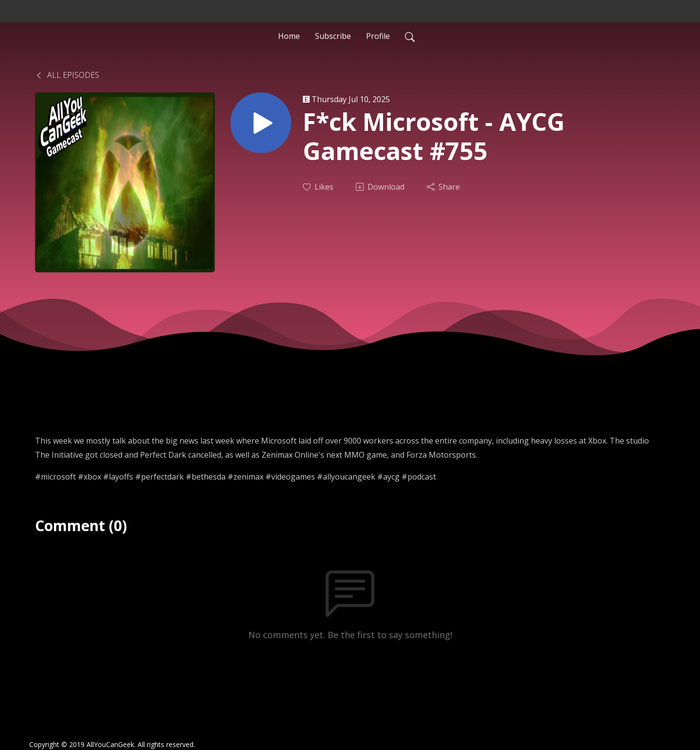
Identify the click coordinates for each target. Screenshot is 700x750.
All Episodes (67, 75)
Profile (378, 36)
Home (289, 36)
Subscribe (333, 36)
